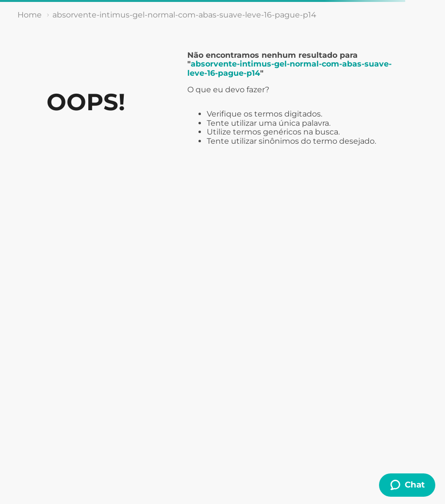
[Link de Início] (30, 15)
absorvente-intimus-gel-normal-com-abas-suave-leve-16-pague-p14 (184, 15)
